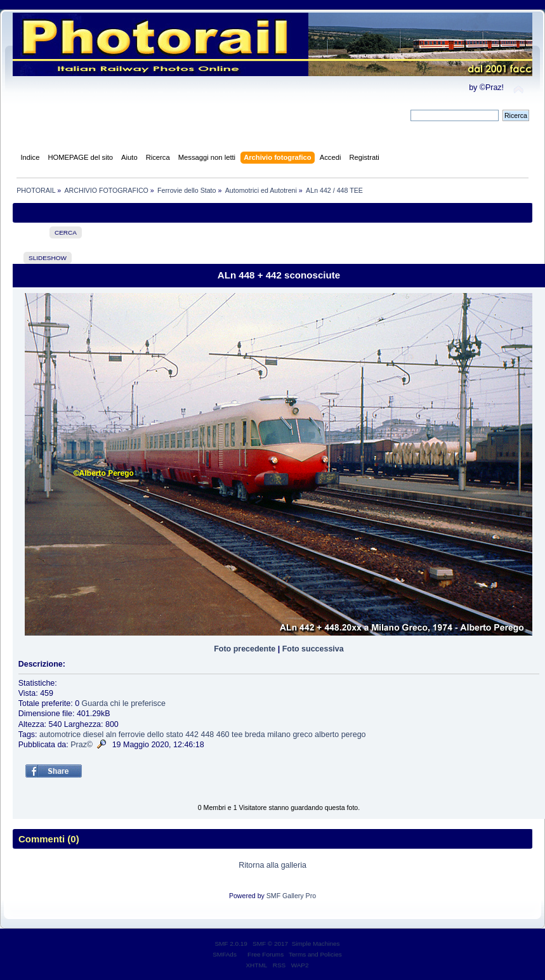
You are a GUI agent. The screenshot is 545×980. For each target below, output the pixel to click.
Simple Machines (316, 944)
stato (175, 735)
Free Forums (266, 954)
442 (192, 735)
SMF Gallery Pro (291, 896)
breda (255, 735)
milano (279, 735)
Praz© (82, 745)
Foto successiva (313, 649)
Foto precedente (245, 649)
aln (111, 735)
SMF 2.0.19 (231, 944)
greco (302, 735)
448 (207, 735)
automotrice (60, 735)
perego (354, 735)
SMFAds (225, 954)
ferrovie (132, 735)
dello (155, 735)
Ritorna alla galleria (272, 865)
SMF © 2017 (270, 944)
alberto (327, 735)
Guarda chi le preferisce (124, 703)
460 (223, 735)
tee (237, 735)
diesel (94, 735)
